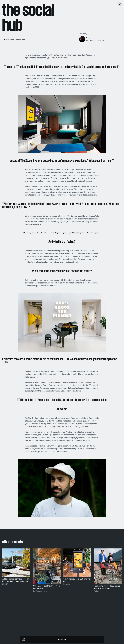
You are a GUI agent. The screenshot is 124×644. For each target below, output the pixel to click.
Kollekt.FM (62, 640)
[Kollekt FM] (23, 640)
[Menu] (101, 640)
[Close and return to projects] (120, 4)
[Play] (13, 39)
